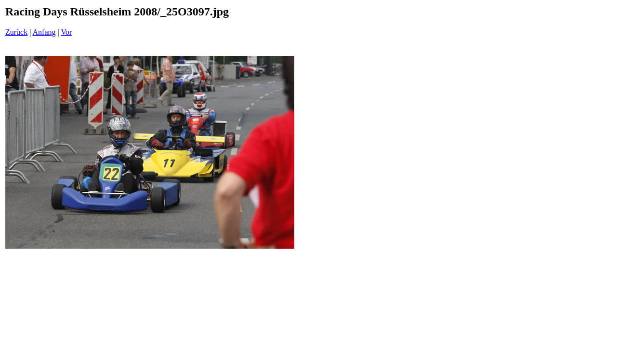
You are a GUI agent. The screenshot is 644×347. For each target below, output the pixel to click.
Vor (66, 32)
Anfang (44, 32)
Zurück (16, 32)
